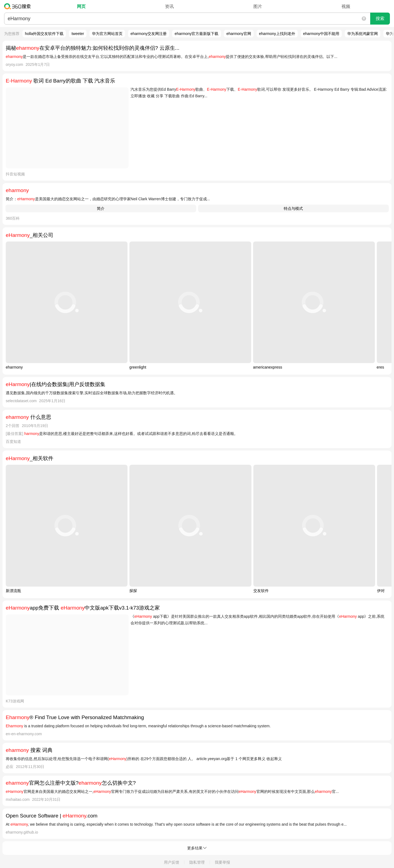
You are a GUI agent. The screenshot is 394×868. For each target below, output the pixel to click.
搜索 (380, 18)
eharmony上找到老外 (277, 34)
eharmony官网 (239, 34)
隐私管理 (197, 862)
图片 (258, 6)
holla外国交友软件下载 (44, 34)
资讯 (169, 6)
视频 (346, 6)
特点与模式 (293, 208)
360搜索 (19, 6)
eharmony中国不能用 (321, 34)
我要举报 (222, 862)
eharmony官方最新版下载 (196, 34)
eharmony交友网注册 (149, 34)
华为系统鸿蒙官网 (363, 34)
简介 (101, 208)
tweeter (78, 34)
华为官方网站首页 (107, 34)
